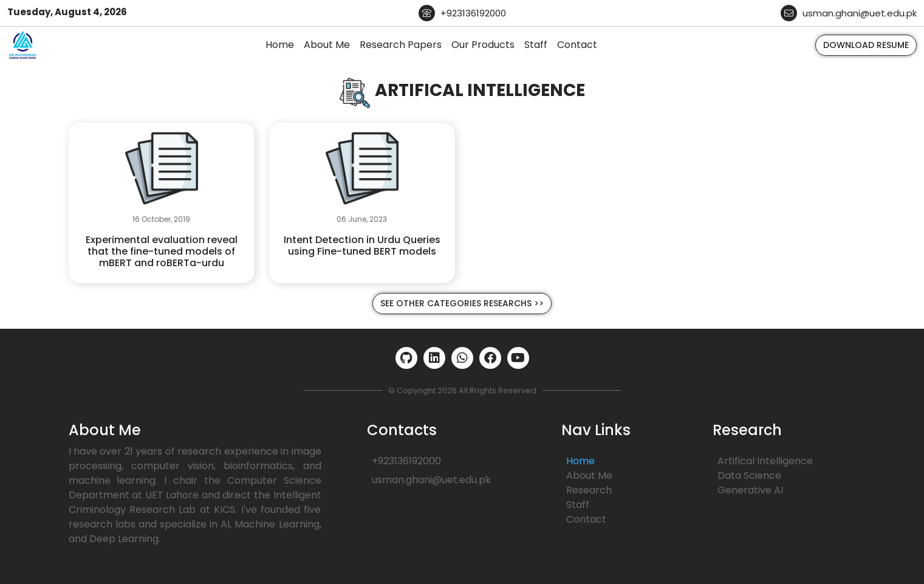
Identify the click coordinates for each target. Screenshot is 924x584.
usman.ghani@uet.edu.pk (849, 13)
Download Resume (866, 45)
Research (589, 490)
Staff (536, 45)
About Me (327, 45)
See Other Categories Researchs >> (462, 303)
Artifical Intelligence (765, 461)
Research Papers (401, 45)
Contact (577, 45)
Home (280, 45)
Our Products (483, 45)
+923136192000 (462, 13)
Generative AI (750, 490)
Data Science (749, 476)
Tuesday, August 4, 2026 (67, 12)
